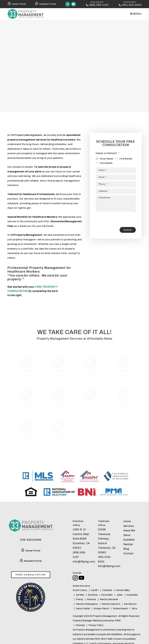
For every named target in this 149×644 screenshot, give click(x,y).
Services (129, 526)
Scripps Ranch (101, 608)
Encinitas (93, 595)
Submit (128, 230)
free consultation (31, 575)
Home (127, 521)
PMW (118, 621)
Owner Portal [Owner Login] (17, 3)
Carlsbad (107, 590)
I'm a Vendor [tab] (106, 163)
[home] (26, 14)
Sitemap (80, 625)
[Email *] (116, 177)
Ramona (91, 599)
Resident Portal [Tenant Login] (45, 3)
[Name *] (116, 170)
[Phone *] (116, 184)
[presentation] (118, 218)
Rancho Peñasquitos (87, 604)
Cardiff (95, 590)
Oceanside (132, 595)
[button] (67, 4)
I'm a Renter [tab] (126, 159)
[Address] (116, 191)
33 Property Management (26, 135)
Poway (80, 599)
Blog (126, 549)
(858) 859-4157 (98, 5)
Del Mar (80, 595)
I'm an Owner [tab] (106, 159)
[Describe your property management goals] (116, 203)
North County (80, 590)
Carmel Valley (123, 590)
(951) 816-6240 (131, 5)
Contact (128, 553)
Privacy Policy (96, 625)
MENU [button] (136, 14)
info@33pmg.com (84, 562)
